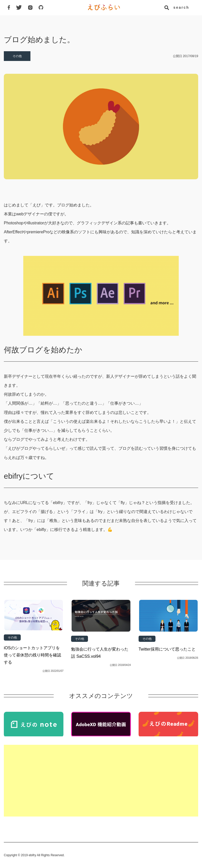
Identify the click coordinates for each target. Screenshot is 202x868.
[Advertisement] (101, 781)
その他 (17, 56)
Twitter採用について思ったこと (167, 649)
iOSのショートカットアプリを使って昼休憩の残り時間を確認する (32, 655)
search (180, 7)
